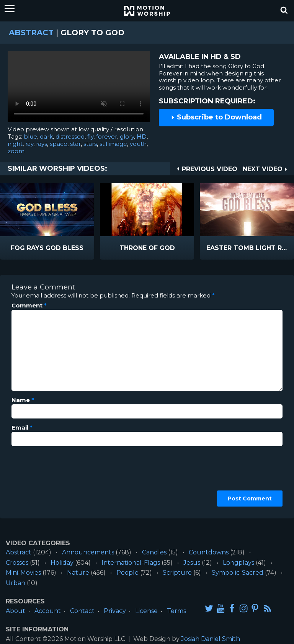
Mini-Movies (23, 573)
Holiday (62, 563)
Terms (176, 611)
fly (90, 136)
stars (90, 144)
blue (30, 136)
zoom (16, 151)
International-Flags (131, 563)
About (16, 611)
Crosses (17, 563)
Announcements (88, 552)
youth (138, 144)
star (75, 144)
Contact (82, 611)
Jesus (192, 563)
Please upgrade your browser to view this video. (79, 89)
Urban (16, 583)
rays (42, 144)
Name (23, 400)
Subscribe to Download (216, 117)
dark (46, 136)
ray (29, 144)
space (59, 144)
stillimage (113, 144)
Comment (29, 306)
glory (127, 136)
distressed (70, 136)
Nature (78, 573)
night (15, 144)
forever (107, 136)
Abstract (31, 33)
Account (48, 611)
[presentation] (43, 479)
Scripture (177, 573)
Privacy (115, 611)
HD (142, 136)
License (146, 611)
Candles (154, 552)
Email (22, 428)
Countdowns (209, 552)
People (127, 573)
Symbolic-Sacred (238, 573)
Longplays (238, 563)
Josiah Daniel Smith (211, 639)
